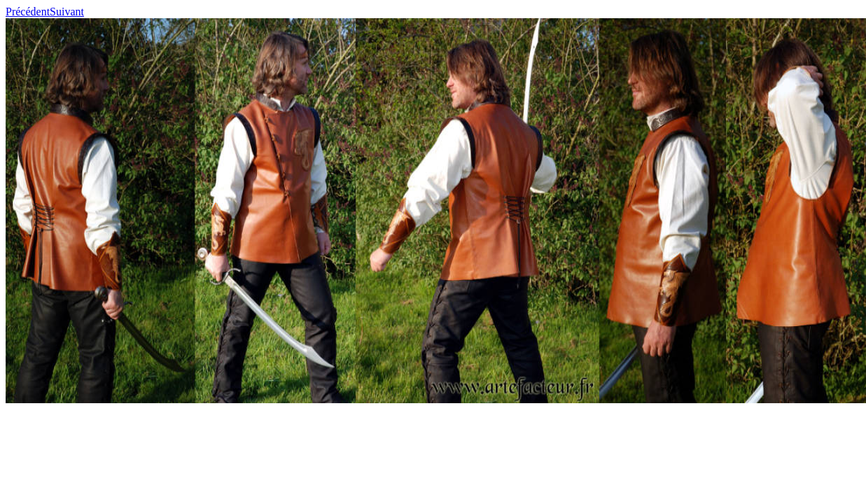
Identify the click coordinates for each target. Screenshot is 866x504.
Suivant (67, 12)
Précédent (28, 12)
